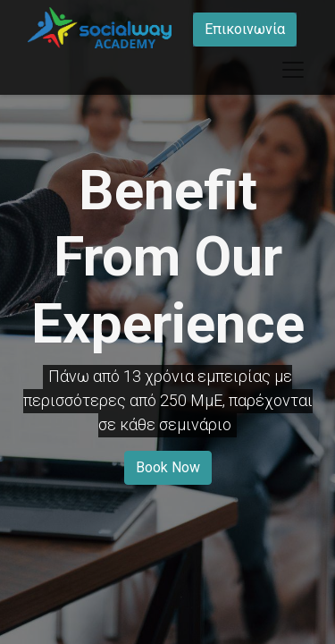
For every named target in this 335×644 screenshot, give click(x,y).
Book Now (168, 467)
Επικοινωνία (245, 29)
